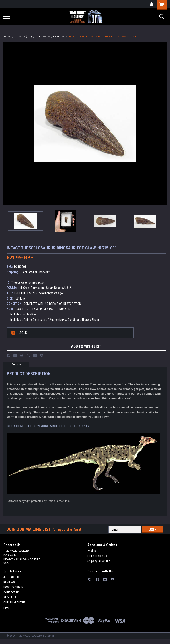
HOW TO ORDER (13, 587)
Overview (16, 364)
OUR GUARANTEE (14, 603)
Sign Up (102, 556)
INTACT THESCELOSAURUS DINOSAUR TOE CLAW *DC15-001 (104, 37)
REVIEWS (9, 582)
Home (7, 37)
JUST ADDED (11, 577)
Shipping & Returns (99, 561)
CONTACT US (11, 592)
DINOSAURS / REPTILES (50, 37)
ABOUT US (10, 598)
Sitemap (49, 636)
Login (91, 556)
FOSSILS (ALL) (24, 37)
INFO (6, 608)
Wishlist (92, 551)
